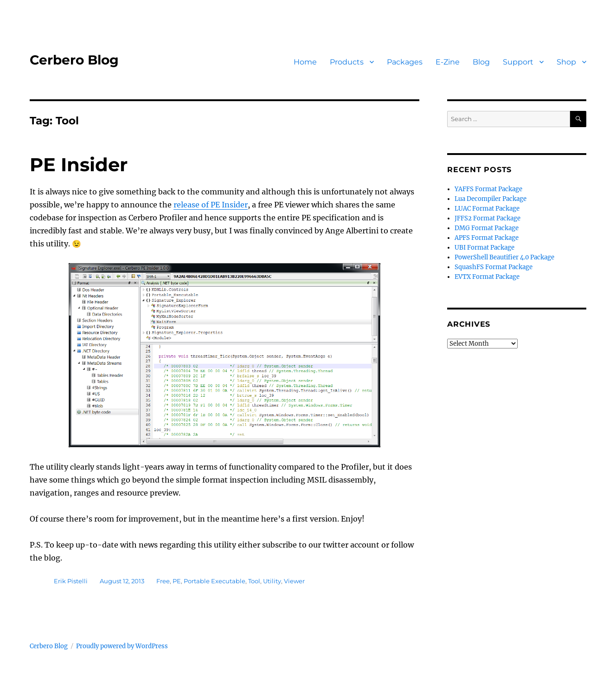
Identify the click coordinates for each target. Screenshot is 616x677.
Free (163, 581)
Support (518, 62)
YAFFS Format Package (488, 189)
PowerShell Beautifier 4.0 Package (504, 257)
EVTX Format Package (487, 277)
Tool (254, 581)
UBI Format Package (484, 248)
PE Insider (79, 164)
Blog (481, 62)
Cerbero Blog (74, 60)
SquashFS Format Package (494, 267)
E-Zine (448, 62)
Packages (405, 62)
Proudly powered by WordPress (122, 646)
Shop (566, 62)
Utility (272, 581)
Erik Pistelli (71, 581)
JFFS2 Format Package (488, 218)
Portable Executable (215, 581)
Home (305, 62)
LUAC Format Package (487, 209)
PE (177, 581)
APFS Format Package (487, 238)
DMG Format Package (487, 228)
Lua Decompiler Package (491, 199)
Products (347, 62)
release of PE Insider (211, 205)
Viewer (294, 581)
